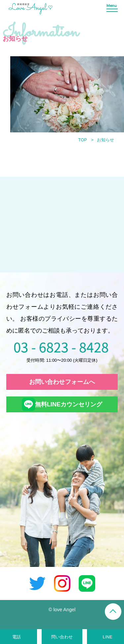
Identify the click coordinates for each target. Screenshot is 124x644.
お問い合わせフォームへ (62, 382)
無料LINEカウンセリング (62, 404)
